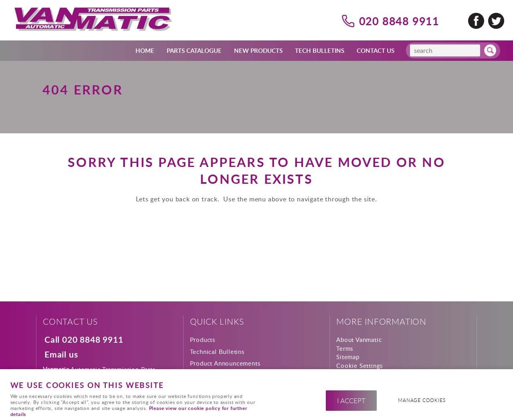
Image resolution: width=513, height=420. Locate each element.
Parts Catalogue (194, 50)
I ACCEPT (351, 401)
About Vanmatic (359, 340)
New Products (258, 50)
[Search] (445, 50)
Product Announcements (225, 363)
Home (145, 50)
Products (203, 340)
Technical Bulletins (217, 352)
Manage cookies (422, 400)
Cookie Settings (360, 366)
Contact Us (376, 50)
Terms (345, 348)
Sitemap (348, 357)
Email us (61, 355)
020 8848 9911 (399, 21)
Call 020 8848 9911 (84, 340)
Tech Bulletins (320, 50)
